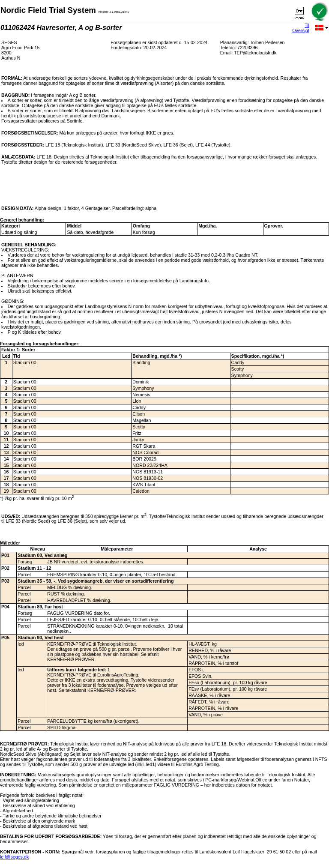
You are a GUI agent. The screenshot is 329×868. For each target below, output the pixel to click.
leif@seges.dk (14, 857)
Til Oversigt (301, 28)
